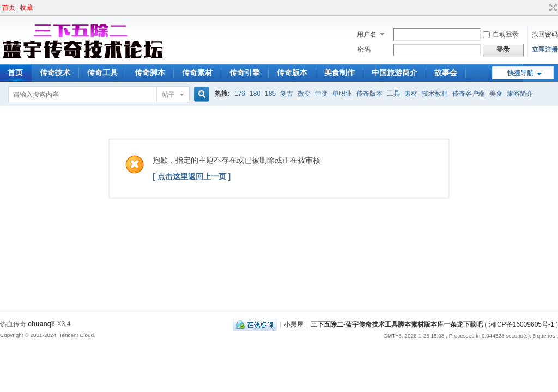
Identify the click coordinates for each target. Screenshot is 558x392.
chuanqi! (41, 324)
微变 (304, 94)
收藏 (26, 8)
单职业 (342, 94)
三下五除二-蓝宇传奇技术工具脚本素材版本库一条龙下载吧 (397, 324)
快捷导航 (520, 73)
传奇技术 (55, 72)
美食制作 (339, 72)
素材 (411, 94)
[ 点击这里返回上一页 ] (192, 176)
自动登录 (501, 34)
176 (240, 94)
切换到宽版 (552, 8)
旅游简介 (520, 94)
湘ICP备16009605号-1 (521, 324)
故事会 (446, 72)
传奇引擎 (245, 72)
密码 (364, 50)
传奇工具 (102, 72)
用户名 (367, 34)
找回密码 (545, 34)
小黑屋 (294, 324)
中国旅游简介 (395, 72)
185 (270, 94)
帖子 (168, 95)
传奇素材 (197, 72)
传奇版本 (292, 72)
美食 (496, 94)
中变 (322, 94)
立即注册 (545, 50)
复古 (287, 94)
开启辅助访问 (543, 8)
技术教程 (435, 94)
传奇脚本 (150, 72)
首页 (9, 8)
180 (255, 94)
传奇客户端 (469, 94)
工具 (393, 94)
